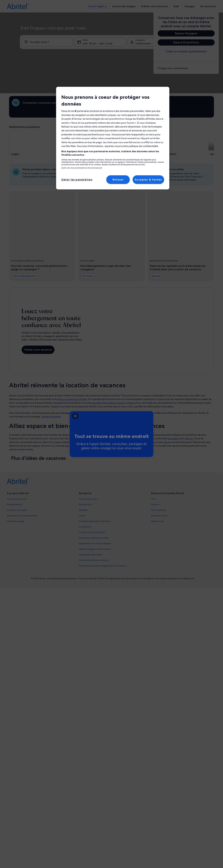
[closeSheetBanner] (54, 415)
